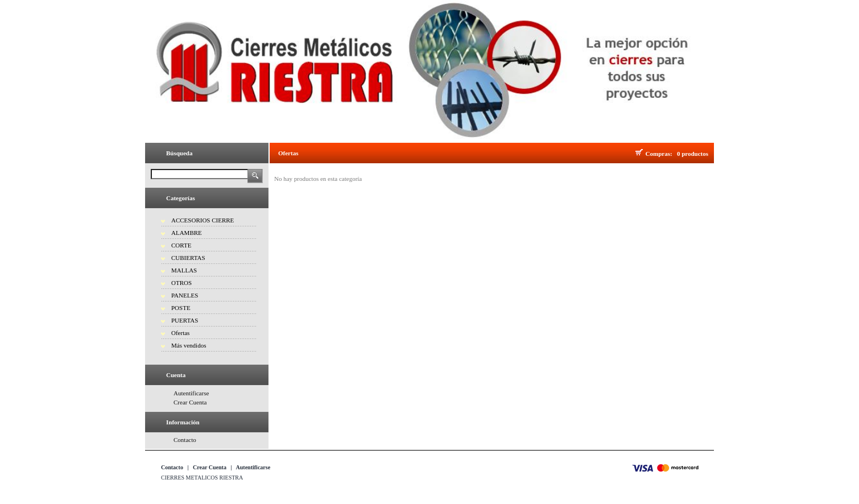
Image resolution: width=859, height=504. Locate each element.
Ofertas (180, 333)
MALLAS (184, 270)
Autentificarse (191, 393)
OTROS (181, 283)
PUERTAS (185, 320)
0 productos (693, 154)
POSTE (181, 308)
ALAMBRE (187, 233)
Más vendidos (189, 345)
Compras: (661, 154)
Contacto (185, 440)
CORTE (181, 245)
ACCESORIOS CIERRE (203, 220)
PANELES (185, 295)
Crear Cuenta (190, 402)
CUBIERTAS (188, 258)
